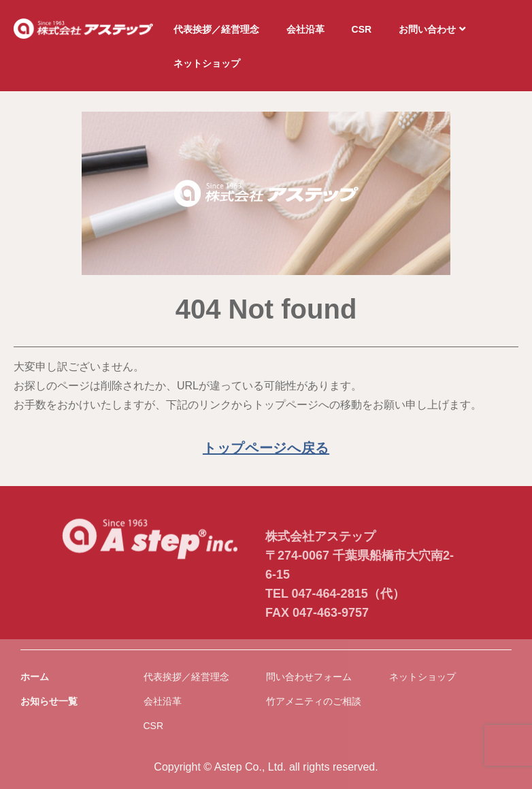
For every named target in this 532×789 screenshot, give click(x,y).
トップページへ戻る (266, 448)
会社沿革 (305, 29)
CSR (362, 29)
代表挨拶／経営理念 (216, 29)
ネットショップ (207, 63)
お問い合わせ (432, 29)
